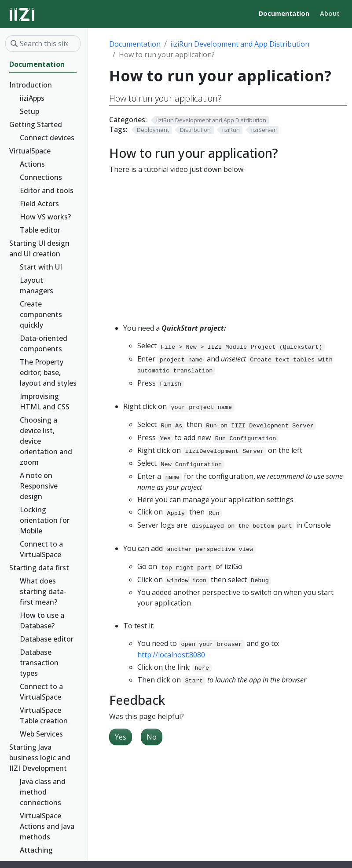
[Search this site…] (43, 44)
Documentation (135, 44)
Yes (121, 737)
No (152, 737)
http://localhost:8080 (171, 655)
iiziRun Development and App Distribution (240, 44)
